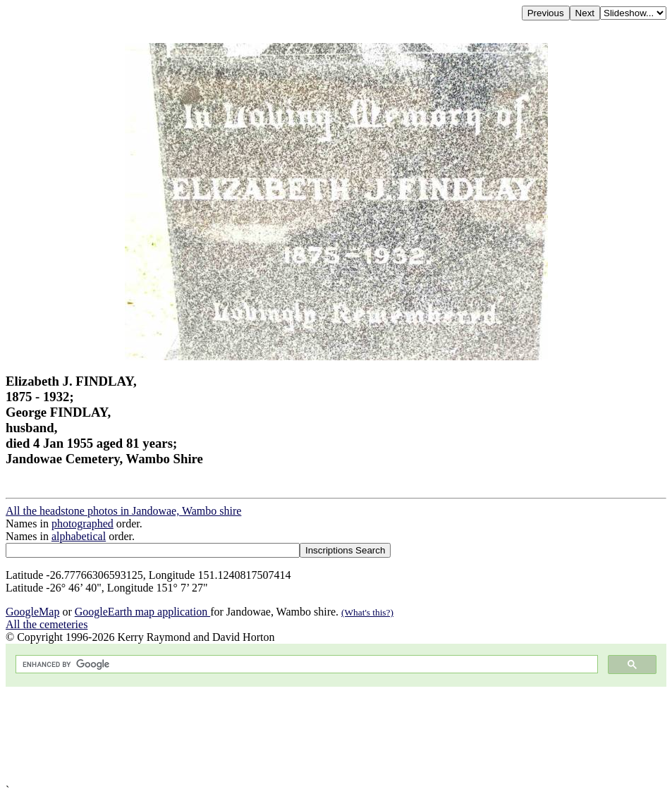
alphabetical (79, 536)
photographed (83, 524)
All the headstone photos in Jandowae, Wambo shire (123, 511)
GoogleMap (32, 612)
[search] (305, 665)
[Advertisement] (336, 735)
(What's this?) (367, 612)
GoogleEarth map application (142, 612)
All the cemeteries (47, 624)
